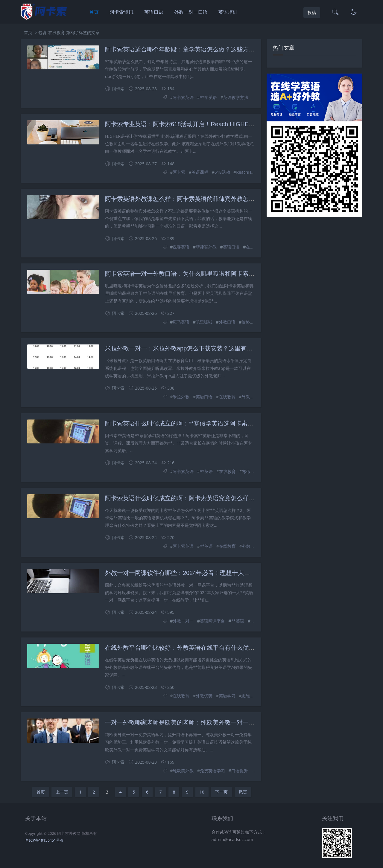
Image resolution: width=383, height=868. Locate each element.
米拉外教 (181, 397)
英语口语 (154, 12)
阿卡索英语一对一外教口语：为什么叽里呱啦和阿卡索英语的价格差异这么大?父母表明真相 (226, 274)
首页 (94, 12)
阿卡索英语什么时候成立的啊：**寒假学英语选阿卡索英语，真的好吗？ (200, 423)
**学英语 (208, 97)
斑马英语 (181, 322)
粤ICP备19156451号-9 (44, 840)
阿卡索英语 (183, 97)
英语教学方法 (236, 97)
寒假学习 (250, 471)
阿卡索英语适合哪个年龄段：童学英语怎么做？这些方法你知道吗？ (195, 49)
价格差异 (250, 322)
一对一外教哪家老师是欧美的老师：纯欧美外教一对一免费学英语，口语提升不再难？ (219, 722)
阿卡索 (179, 172)
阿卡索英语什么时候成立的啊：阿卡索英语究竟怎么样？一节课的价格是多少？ (210, 498)
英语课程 (200, 172)
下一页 (221, 792)
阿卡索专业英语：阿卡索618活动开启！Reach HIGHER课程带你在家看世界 (206, 124)
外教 (246, 546)
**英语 (206, 471)
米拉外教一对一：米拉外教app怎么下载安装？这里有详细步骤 (188, 348)
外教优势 (204, 696)
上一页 (62, 792)
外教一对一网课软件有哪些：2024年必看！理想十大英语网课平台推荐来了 (205, 573)
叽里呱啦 (204, 322)
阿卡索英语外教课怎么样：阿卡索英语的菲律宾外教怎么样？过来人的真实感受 (210, 199)
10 (202, 792)
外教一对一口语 (191, 12)
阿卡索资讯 (121, 12)
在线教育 (227, 397)
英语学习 (227, 696)
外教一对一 (252, 397)
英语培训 (228, 12)
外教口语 (227, 322)
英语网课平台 (212, 621)
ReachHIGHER (250, 172)
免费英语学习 (212, 771)
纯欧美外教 (183, 771)
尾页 (243, 792)
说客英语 (181, 247)
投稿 (312, 12)
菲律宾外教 (206, 247)
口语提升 (240, 771)
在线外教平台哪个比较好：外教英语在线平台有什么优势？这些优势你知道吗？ (210, 648)
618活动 (222, 172)
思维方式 (250, 696)
